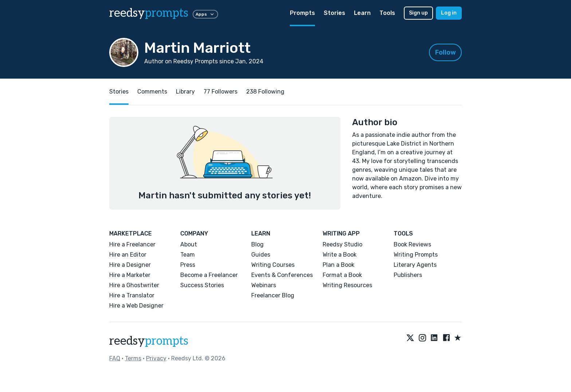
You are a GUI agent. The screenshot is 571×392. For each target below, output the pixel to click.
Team (188, 255)
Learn (362, 13)
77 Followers (220, 92)
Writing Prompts (416, 255)
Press (188, 265)
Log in (449, 13)
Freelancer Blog (273, 295)
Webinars (264, 285)
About (189, 244)
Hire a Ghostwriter (134, 285)
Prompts (302, 13)
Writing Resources (347, 285)
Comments (152, 92)
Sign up (418, 13)
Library (185, 92)
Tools (387, 13)
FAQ (115, 358)
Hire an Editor (128, 255)
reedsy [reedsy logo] (149, 13)
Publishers (408, 275)
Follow (446, 52)
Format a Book (342, 275)
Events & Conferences (282, 275)
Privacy (156, 358)
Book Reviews (412, 244)
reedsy (149, 341)
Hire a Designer (130, 265)
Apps (205, 14)
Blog (257, 244)
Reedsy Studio (342, 244)
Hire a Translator (132, 295)
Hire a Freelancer (132, 244)
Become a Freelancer (209, 275)
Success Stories (202, 285)
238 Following (265, 92)
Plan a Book (338, 265)
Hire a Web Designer (136, 306)
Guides (261, 255)
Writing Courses (273, 265)
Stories (334, 13)
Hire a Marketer (130, 275)
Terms (133, 358)
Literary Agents (415, 265)
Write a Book (340, 255)
